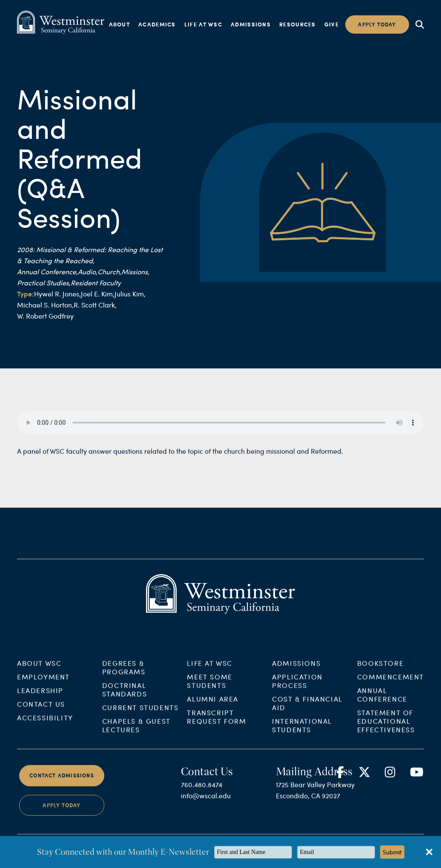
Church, (109, 272)
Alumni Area (213, 706)
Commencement (391, 684)
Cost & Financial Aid (307, 710)
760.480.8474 (202, 791)
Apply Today (62, 812)
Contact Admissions (62, 783)
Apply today (377, 24)
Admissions (251, 24)
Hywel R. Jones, (57, 294)
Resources (298, 24)
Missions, (135, 272)
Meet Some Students (209, 688)
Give (332, 24)
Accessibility (45, 725)
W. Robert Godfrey (45, 316)
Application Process (297, 688)
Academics (157, 24)
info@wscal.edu (206, 802)
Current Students (140, 714)
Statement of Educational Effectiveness (386, 728)
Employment (43, 684)
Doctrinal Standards (125, 697)
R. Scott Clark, (95, 305)
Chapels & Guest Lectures (136, 732)
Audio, (88, 272)
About (120, 24)
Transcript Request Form (216, 724)
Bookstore (380, 670)
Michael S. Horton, (45, 305)
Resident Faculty (96, 283)
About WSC (39, 670)
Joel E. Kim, (98, 294)
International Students (302, 732)
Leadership (40, 697)
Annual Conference (382, 702)
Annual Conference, (47, 272)
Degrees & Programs (124, 674)
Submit (392, 852)
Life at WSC (203, 24)
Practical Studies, (44, 283)
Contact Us (41, 711)
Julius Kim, (130, 294)
